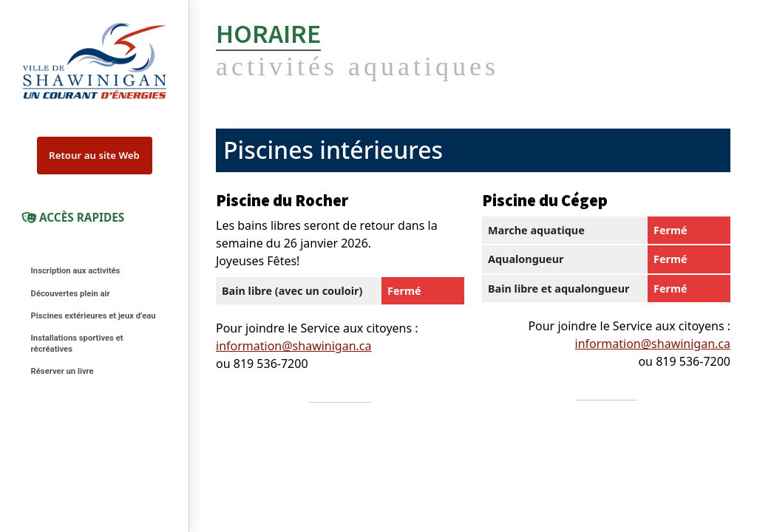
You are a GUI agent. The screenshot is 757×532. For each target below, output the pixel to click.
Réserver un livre (62, 371)
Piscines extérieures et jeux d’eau (94, 316)
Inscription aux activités (76, 271)
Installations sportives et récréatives (77, 344)
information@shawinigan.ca (294, 346)
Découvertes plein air (71, 294)
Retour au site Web (94, 155)
